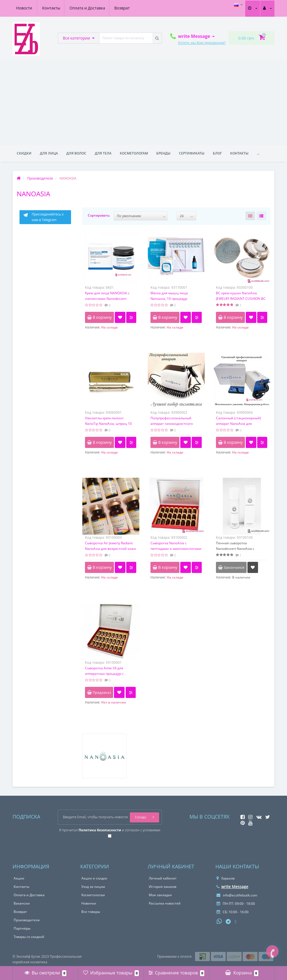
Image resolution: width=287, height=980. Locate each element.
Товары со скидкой (29, 937)
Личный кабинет (163, 878)
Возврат (98, 8)
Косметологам (134, 153)
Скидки (24, 153)
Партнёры (22, 928)
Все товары (91, 912)
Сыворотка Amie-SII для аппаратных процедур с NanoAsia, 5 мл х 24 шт (104, 674)
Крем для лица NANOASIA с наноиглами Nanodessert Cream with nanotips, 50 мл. (107, 299)
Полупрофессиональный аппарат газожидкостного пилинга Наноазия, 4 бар (172, 424)
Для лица (49, 153)
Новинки (89, 903)
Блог (217, 153)
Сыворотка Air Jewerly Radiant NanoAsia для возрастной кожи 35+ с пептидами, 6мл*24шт (110, 549)
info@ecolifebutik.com (237, 895)
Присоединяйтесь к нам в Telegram (43, 217)
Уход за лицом (93, 887)
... (258, 153)
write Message (232, 887)
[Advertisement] (143, 102)
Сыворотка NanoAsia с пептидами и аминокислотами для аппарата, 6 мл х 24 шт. (176, 549)
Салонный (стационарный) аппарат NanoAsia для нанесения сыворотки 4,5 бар (240, 424)
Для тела (103, 153)
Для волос (76, 153)
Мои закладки (160, 895)
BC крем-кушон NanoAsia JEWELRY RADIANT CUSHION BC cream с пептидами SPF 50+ (241, 299)
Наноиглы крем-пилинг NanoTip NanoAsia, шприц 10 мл (108, 424)
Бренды (163, 153)
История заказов (163, 887)
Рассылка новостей (165, 903)
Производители (27, 920)
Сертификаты (192, 153)
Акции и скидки (94, 878)
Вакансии (22, 903)
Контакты (25, 8)
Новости (123, 8)
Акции (19, 878)
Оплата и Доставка (62, 8)
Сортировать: (99, 215)
